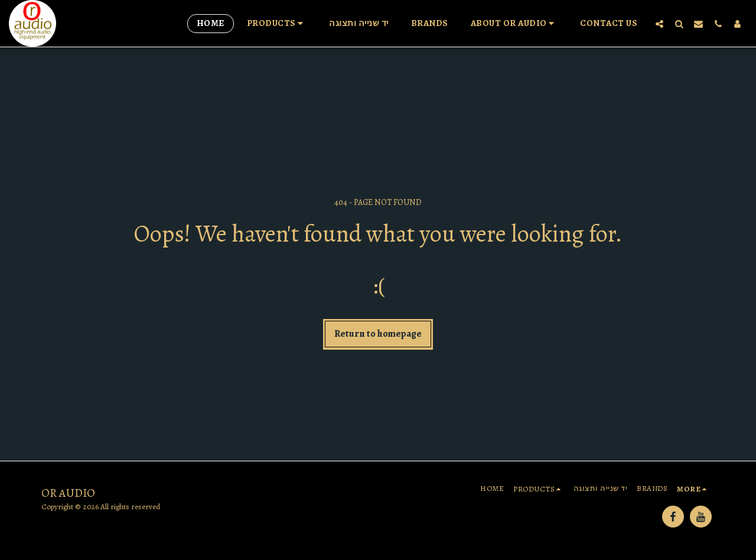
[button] (277, 24)
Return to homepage (378, 333)
